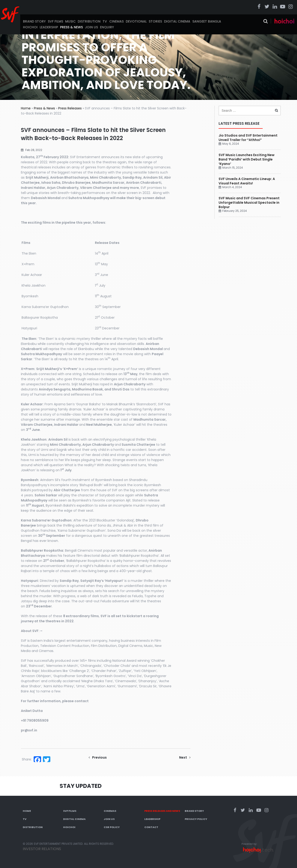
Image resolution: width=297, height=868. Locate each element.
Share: (27, 759)
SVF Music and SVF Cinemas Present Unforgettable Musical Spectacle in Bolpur (249, 203)
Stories (155, 21)
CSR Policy (112, 827)
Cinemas (116, 21)
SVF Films (55, 21)
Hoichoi (30, 27)
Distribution (89, 21)
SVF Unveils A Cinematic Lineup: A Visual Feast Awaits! (247, 181)
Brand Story (34, 21)
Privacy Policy (196, 819)
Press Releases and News (162, 811)
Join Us (91, 27)
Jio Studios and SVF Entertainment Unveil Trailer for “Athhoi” (248, 138)
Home (26, 108)
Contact (151, 827)
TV (105, 21)
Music (70, 21)
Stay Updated (81, 786)
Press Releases (70, 108)
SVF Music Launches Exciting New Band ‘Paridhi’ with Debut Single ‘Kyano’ (247, 159)
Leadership (49, 27)
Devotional (136, 21)
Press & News (71, 27)
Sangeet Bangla (207, 21)
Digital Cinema (177, 21)
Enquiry (107, 27)
